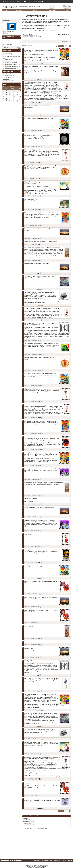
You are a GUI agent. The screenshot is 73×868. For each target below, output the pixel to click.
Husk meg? (67, 6)
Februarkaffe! (26, 821)
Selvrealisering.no (41, 866)
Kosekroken (8, 55)
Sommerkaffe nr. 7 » (53, 31)
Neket (39, 562)
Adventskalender (38, 2)
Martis (39, 547)
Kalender (35, 10)
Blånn (39, 162)
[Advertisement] (36, 845)
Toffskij (39, 131)
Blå (38, 196)
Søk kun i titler (8, 45)
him (38, 340)
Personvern (64, 861)
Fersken (39, 178)
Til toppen (70, 861)
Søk (67, 10)
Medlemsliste (19, 10)
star (38, 115)
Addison (39, 225)
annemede (40, 209)
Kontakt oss (37, 861)
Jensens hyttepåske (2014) (11, 65)
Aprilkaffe (25, 818)
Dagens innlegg (53, 10)
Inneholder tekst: (7, 41)
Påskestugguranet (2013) (11, 61)
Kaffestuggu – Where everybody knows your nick (30, 6)
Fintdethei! (12, 76)
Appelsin (39, 289)
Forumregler (57, 861)
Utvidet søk (6, 48)
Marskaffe (25, 820)
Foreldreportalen (9, 2)
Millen (39, 260)
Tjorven (39, 63)
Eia (38, 79)
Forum (19, 2)
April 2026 (12, 87)
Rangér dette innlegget (63, 34)
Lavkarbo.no (34, 866)
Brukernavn (52, 6)
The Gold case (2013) (10, 63)
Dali (38, 479)
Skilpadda (40, 354)
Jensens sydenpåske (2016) (11, 66)
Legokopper (8, 59)
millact (39, 244)
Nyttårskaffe (25, 823)
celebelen (40, 808)
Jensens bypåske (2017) (11, 68)
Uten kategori (8, 53)
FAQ (6, 10)
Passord (51, 8)
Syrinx (39, 146)
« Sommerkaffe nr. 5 (39, 31)
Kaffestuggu (39, 37)
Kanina (39, 102)
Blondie (39, 305)
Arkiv (51, 861)
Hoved (46, 31)
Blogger (27, 2)
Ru (38, 594)
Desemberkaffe (26, 825)
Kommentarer (65, 42)
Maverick (40, 450)
